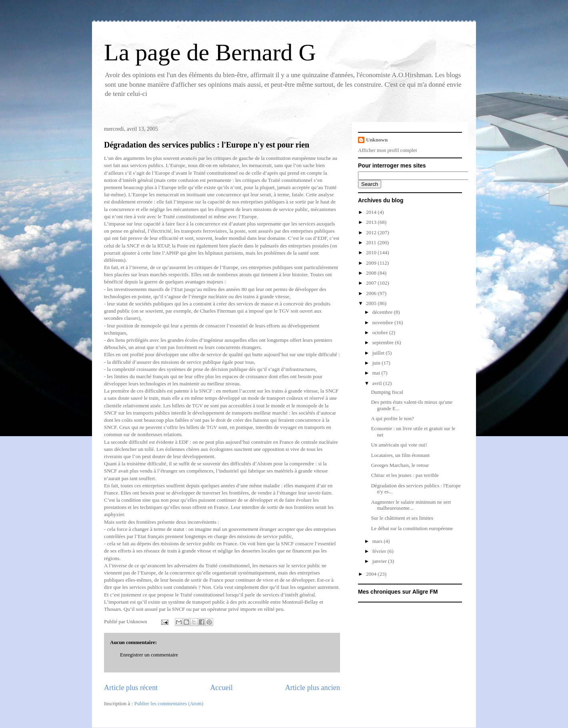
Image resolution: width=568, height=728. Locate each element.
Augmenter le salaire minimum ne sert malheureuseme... (411, 505)
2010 (372, 252)
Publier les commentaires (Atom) (169, 703)
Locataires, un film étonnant (400, 455)
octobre (381, 332)
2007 (372, 283)
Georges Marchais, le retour (400, 465)
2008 (372, 273)
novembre (383, 322)
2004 (372, 574)
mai (377, 373)
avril (378, 383)
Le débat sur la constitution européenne (412, 528)
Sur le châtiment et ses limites (402, 518)
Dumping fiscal (387, 392)
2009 (372, 263)
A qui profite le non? (392, 418)
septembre (384, 342)
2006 (372, 293)
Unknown (377, 140)
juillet (379, 353)
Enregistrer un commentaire (149, 655)
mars (378, 541)
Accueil (221, 688)
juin (377, 363)
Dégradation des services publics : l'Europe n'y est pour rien (207, 145)
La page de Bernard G (210, 52)
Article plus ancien (313, 688)
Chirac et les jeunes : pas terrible (405, 475)
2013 (372, 222)
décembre (383, 312)
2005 (372, 303)
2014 (372, 212)
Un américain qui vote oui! (399, 445)
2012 (372, 232)
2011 (372, 242)
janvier (380, 561)
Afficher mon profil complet (387, 150)
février (380, 551)
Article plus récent (131, 688)
